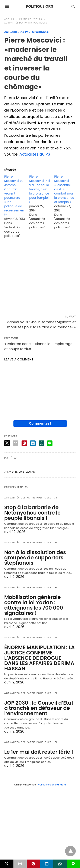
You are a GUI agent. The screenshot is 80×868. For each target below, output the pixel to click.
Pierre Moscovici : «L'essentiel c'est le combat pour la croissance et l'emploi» (64, 189)
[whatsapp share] (41, 443)
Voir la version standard (52, 785)
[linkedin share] (33, 443)
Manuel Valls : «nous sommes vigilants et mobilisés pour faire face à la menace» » (41, 325)
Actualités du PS (35, 154)
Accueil (9, 19)
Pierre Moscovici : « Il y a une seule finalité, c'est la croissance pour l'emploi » (40, 189)
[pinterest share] (24, 443)
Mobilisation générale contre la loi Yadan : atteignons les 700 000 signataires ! (34, 605)
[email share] (16, 443)
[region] (40, 277)
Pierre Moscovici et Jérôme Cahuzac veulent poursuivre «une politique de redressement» (14, 196)
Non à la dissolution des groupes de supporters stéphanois (35, 558)
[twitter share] (7, 443)
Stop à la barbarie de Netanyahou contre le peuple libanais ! (32, 513)
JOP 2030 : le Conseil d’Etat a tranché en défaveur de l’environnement (39, 708)
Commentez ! (40, 423)
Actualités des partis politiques (26, 23)
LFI (55, 498)
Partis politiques (31, 19)
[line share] (50, 443)
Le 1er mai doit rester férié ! (39, 752)
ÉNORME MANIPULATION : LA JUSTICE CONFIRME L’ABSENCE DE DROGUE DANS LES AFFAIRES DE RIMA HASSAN (39, 658)
